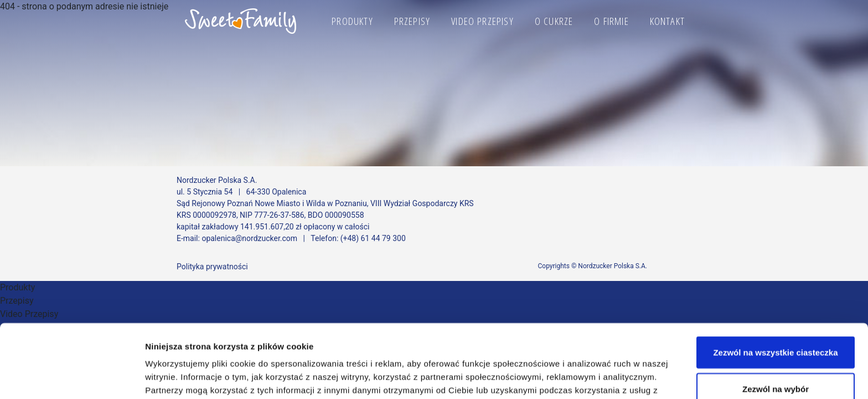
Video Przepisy (482, 21)
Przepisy (412, 21)
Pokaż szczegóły (591, 370)
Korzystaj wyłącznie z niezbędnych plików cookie (776, 363)
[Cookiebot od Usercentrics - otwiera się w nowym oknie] (72, 377)
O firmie (611, 21)
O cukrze (554, 21)
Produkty (352, 21)
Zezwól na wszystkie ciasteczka (775, 283)
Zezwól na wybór (776, 320)
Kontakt (667, 21)
